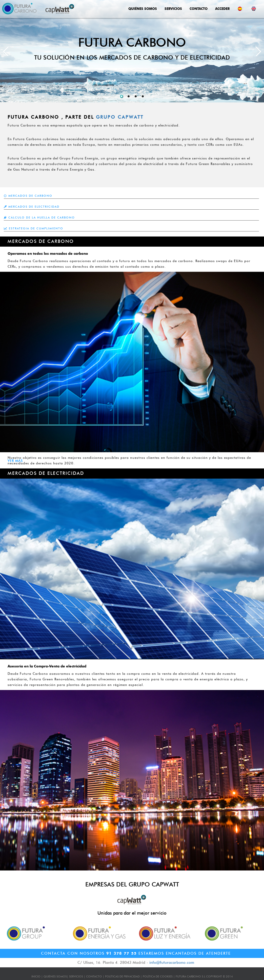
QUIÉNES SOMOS (143, 9)
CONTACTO (199, 9)
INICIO (36, 976)
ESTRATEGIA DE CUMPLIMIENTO (34, 228)
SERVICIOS (173, 9)
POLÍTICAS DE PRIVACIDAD (122, 976)
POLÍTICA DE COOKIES (158, 976)
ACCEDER (222, 9)
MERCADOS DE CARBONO (28, 196)
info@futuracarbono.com (172, 963)
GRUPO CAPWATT (120, 117)
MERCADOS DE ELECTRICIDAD (32, 207)
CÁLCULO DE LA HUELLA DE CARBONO (39, 217)
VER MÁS (15, 461)
